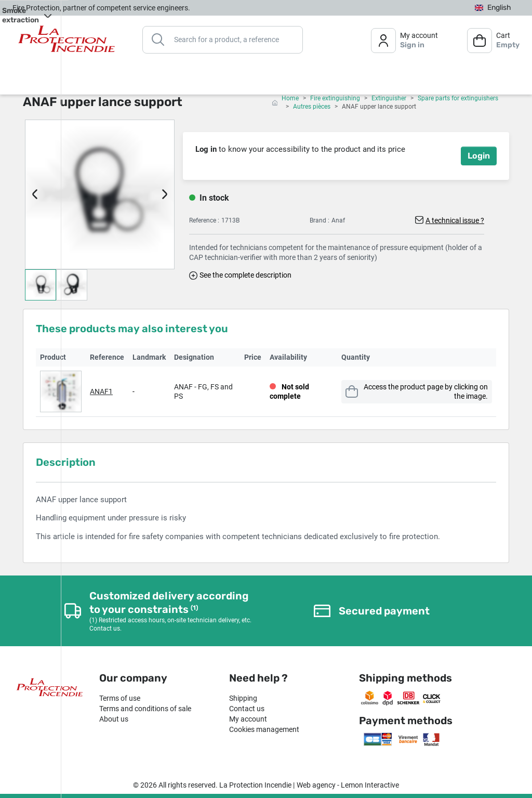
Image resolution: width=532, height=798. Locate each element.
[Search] (223, 39)
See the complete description (245, 275)
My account (248, 719)
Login (479, 156)
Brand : (320, 220)
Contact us (247, 709)
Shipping (243, 698)
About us (114, 719)
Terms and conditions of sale (145, 709)
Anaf (338, 220)
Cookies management (264, 729)
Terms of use (120, 698)
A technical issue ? (455, 220)
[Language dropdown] (493, 8)
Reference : (204, 220)
